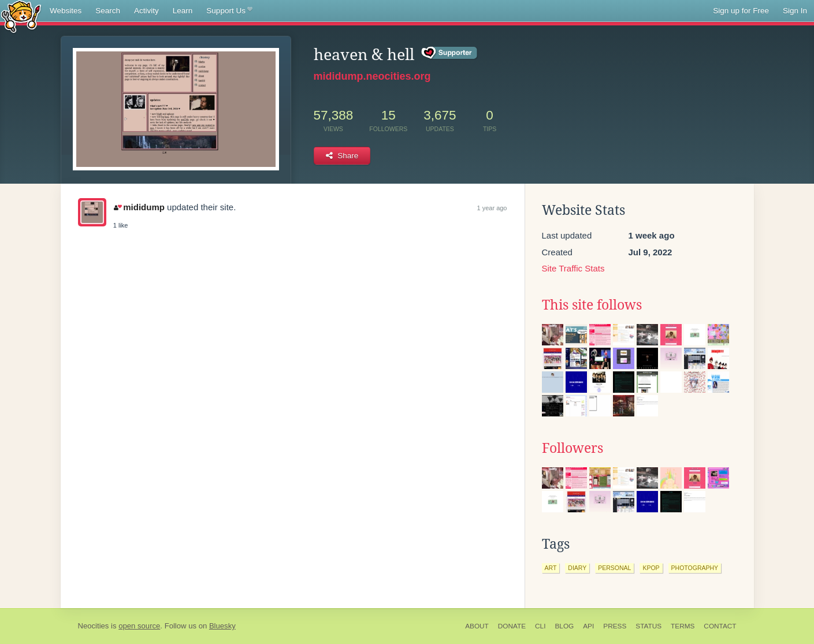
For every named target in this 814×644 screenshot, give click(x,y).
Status (648, 626)
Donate (512, 626)
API (588, 626)
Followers (573, 448)
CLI (540, 626)
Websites (66, 11)
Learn (183, 11)
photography (695, 568)
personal (614, 568)
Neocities (94, 626)
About (477, 626)
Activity (146, 11)
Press (615, 626)
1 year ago (492, 208)
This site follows (592, 305)
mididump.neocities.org (372, 76)
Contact (720, 626)
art (551, 568)
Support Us (229, 11)
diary (577, 568)
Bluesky (222, 626)
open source (139, 626)
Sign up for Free (741, 11)
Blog (564, 626)
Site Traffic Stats (573, 268)
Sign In (795, 11)
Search (108, 11)
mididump (139, 207)
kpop (651, 568)
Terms (683, 626)
